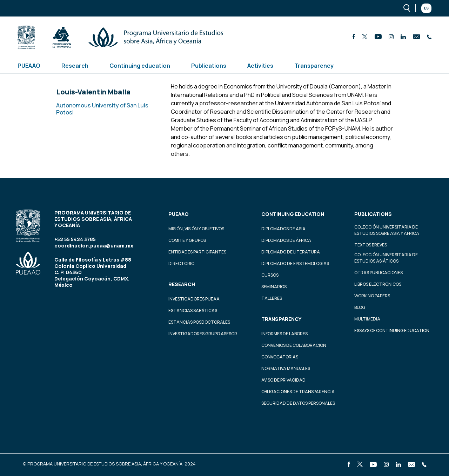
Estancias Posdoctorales (199, 322)
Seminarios (274, 287)
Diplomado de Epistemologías (295, 263)
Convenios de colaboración (294, 345)
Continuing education (140, 66)
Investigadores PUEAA (194, 299)
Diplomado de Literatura (291, 252)
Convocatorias (280, 357)
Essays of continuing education (392, 330)
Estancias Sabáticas (193, 310)
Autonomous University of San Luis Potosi (102, 109)
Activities (260, 66)
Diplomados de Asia (283, 229)
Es (426, 8)
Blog (360, 307)
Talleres (272, 298)
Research (75, 66)
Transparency (314, 66)
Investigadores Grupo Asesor (203, 334)
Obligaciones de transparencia (298, 392)
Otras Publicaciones (378, 273)
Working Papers (372, 296)
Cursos (270, 275)
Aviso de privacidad (283, 380)
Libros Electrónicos (378, 284)
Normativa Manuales (286, 368)
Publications (209, 66)
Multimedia (367, 319)
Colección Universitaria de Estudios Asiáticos (386, 258)
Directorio (181, 263)
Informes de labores (284, 334)
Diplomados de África (286, 240)
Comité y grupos (187, 240)
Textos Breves (371, 245)
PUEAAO (29, 66)
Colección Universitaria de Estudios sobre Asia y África (387, 230)
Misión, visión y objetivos (196, 229)
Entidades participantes (197, 252)
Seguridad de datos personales (298, 403)
